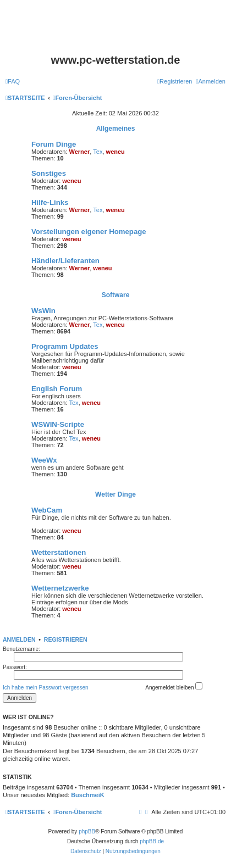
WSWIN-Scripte (58, 424)
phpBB (87, 831)
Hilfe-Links (50, 202)
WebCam (47, 510)
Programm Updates (65, 346)
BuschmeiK (88, 795)
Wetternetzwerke (60, 588)
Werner (80, 152)
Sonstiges (49, 173)
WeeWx (44, 460)
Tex (98, 152)
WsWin (43, 311)
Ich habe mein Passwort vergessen (46, 688)
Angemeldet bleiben (174, 686)
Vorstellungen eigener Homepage (89, 232)
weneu (116, 152)
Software (116, 295)
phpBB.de (152, 841)
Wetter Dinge (116, 494)
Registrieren (66, 639)
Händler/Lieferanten (65, 261)
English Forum (57, 389)
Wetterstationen (59, 552)
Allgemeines (116, 129)
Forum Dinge (54, 144)
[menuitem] (13, 81)
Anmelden (19, 639)
